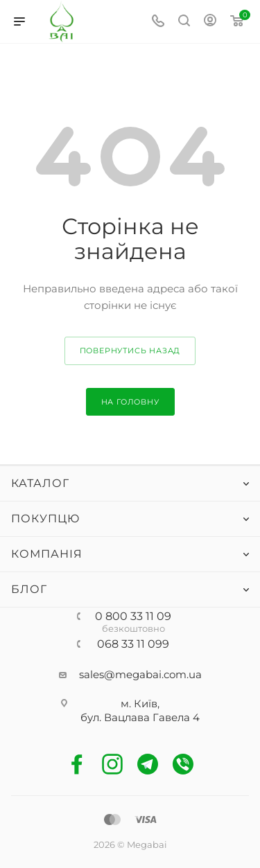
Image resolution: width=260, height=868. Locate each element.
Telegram (148, 764)
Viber (183, 764)
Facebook (77, 764)
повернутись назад (130, 351)
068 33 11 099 (133, 644)
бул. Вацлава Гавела (137, 717)
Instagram (113, 764)
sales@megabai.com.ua (140, 674)
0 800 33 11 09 (133, 617)
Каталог (40, 483)
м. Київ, (140, 703)
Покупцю (45, 519)
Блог (29, 589)
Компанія (47, 554)
